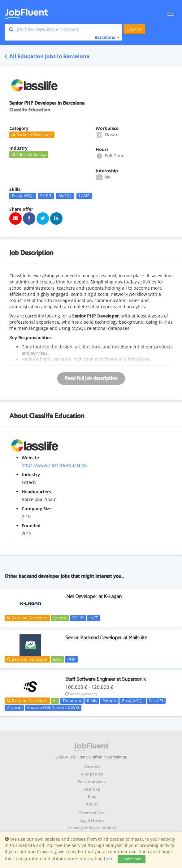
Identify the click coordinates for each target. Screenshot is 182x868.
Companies (92, 774)
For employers (92, 782)
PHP (71, 659)
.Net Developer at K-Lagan (93, 597)
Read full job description (91, 378)
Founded (31, 526)
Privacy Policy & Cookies (92, 828)
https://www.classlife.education (54, 465)
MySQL (65, 196)
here (109, 859)
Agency (60, 618)
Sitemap (92, 789)
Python (109, 701)
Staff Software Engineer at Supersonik (106, 679)
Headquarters (36, 492)
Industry (31, 475)
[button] (104, 37)
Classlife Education (57, 416)
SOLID (78, 618)
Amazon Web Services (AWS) (53, 707)
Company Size (37, 509)
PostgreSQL (23, 196)
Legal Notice (92, 820)
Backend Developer (27, 618)
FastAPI (156, 701)
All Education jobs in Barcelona (47, 56)
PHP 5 (46, 196)
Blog (92, 797)
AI (55, 701)
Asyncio (14, 707)
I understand (132, 859)
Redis (92, 701)
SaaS (57, 659)
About (92, 804)
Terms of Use (92, 813)
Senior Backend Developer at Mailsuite (106, 638)
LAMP (84, 196)
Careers (92, 767)
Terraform (72, 701)
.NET (94, 618)
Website (30, 458)
